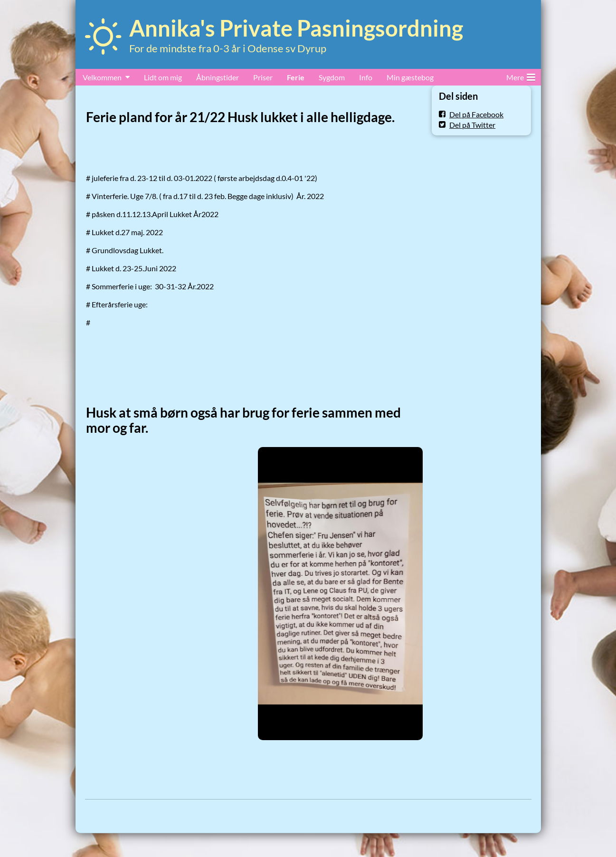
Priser (263, 77)
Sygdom (332, 77)
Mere (521, 76)
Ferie (296, 77)
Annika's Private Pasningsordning (296, 28)
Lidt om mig (163, 77)
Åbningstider (218, 77)
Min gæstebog (410, 77)
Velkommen (102, 77)
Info (366, 77)
